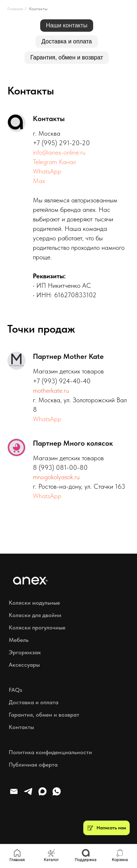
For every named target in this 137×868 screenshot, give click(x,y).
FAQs (16, 690)
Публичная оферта (33, 765)
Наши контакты (67, 25)
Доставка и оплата (66, 41)
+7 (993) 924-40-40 (62, 381)
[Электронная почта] (14, 795)
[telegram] (28, 795)
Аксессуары (24, 665)
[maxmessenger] (42, 795)
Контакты (38, 9)
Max (39, 181)
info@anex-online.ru (59, 152)
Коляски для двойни (35, 615)
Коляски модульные (34, 603)
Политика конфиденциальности (50, 752)
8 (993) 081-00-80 (60, 467)
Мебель (19, 640)
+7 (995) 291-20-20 (61, 143)
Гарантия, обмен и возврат (67, 57)
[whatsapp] (57, 795)
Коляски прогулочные (37, 627)
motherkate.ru (51, 390)
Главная (15, 9)
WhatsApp (47, 171)
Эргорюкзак (25, 652)
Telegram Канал (54, 162)
